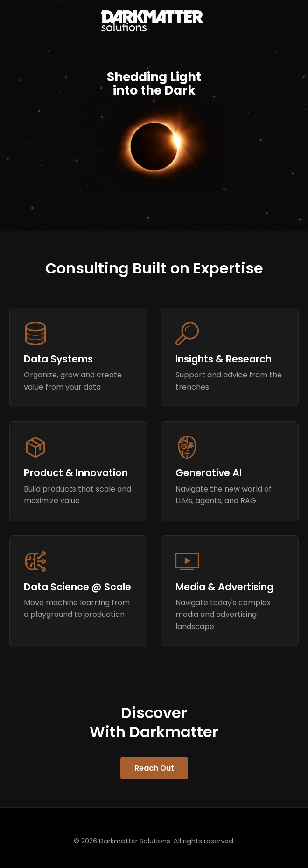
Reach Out (154, 768)
